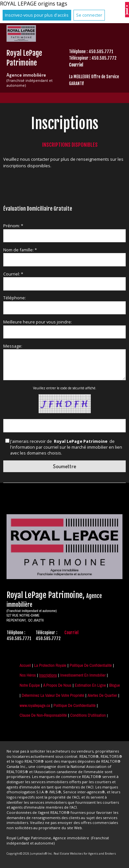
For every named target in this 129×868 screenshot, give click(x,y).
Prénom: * (13, 226)
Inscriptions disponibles (70, 145)
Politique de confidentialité (75, 705)
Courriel (76, 65)
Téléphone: (15, 298)
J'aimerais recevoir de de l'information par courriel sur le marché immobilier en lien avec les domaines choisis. (66, 447)
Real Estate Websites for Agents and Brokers (85, 853)
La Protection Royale (50, 665)
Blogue (114, 685)
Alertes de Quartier (102, 695)
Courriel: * (13, 274)
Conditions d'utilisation (88, 715)
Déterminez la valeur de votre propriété (53, 695)
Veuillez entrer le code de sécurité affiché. (65, 388)
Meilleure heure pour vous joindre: (38, 322)
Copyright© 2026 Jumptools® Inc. (30, 853)
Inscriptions (48, 675)
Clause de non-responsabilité (43, 715)
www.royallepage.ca (35, 705)
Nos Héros (28, 675)
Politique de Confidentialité (91, 665)
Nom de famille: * (20, 250)
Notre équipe (30, 685)
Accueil (25, 665)
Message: (13, 346)
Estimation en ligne (90, 685)
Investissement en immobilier (83, 675)
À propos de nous (57, 685)
